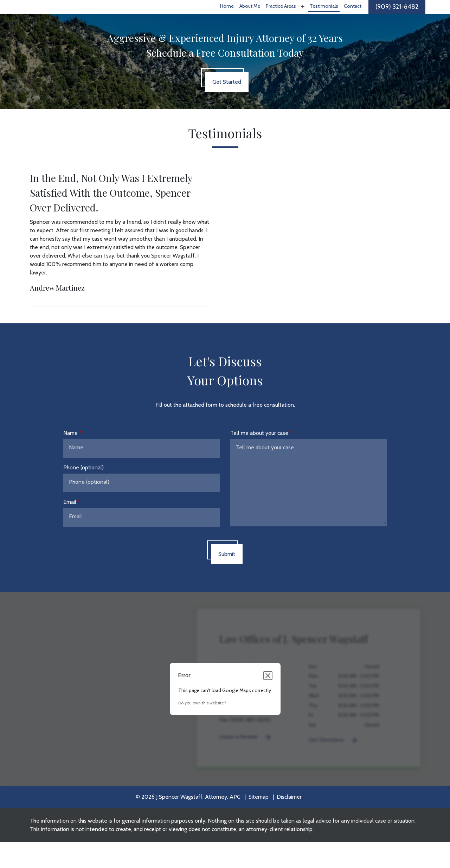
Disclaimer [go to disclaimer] (289, 823)
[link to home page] (70, 19)
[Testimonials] (324, 20)
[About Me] (250, 20)
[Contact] (353, 20)
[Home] (227, 20)
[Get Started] (227, 108)
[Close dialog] (268, 702)
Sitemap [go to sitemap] (259, 823)
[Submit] (227, 580)
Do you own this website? (202, 729)
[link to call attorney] (397, 20)
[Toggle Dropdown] (302, 19)
